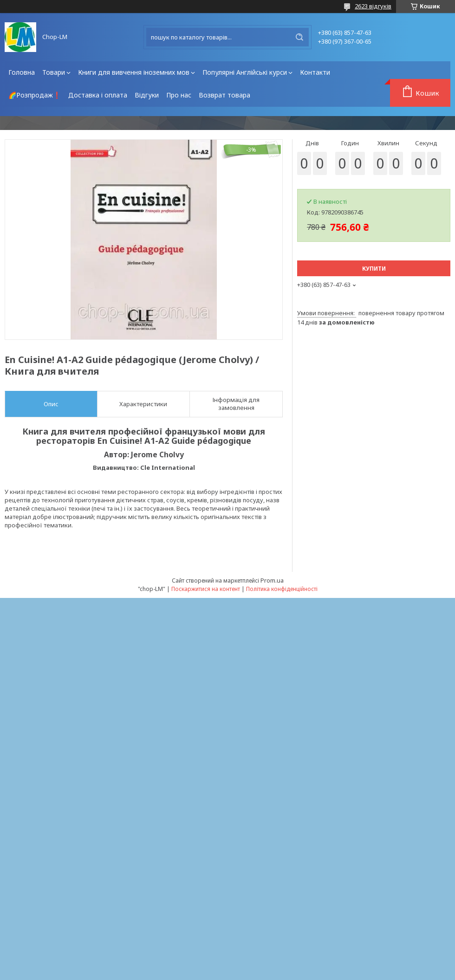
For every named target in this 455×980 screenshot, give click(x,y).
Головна (22, 72)
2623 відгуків (373, 6)
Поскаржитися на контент (206, 589)
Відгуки (147, 95)
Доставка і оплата (98, 95)
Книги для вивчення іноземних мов (134, 72)
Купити (374, 269)
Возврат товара (224, 95)
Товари (54, 72)
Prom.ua (272, 580)
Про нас (179, 95)
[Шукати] (299, 37)
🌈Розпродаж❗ (35, 95)
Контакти (315, 72)
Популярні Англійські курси (245, 72)
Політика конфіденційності (282, 589)
